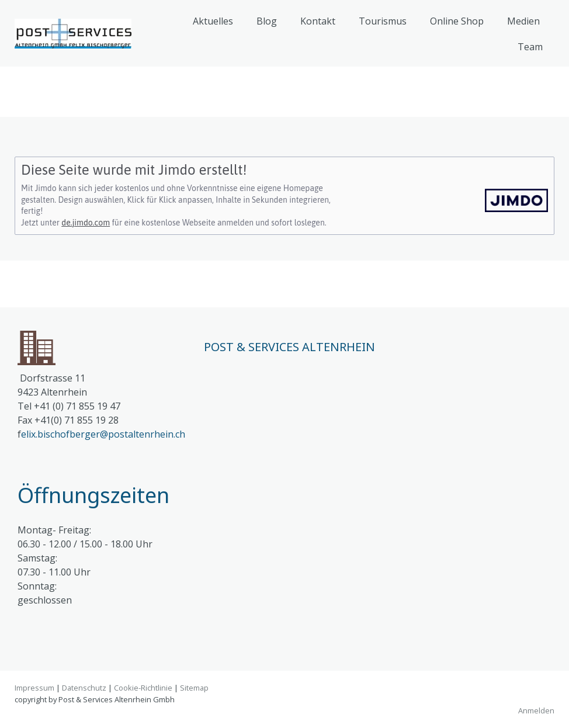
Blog (267, 21)
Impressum (34, 688)
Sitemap (194, 688)
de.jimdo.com (86, 223)
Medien (523, 21)
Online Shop (457, 21)
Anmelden (536, 710)
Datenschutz (84, 688)
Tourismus (383, 21)
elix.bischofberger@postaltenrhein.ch (103, 434)
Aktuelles (213, 21)
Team (530, 47)
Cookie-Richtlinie (143, 688)
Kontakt (318, 21)
